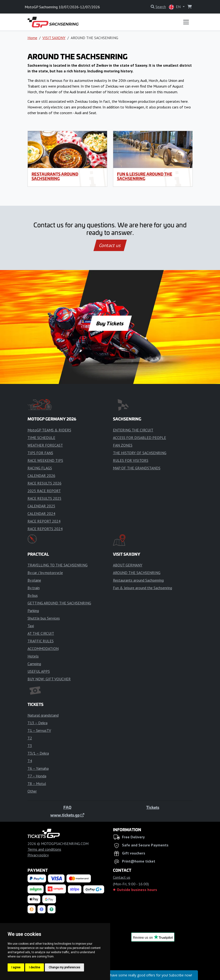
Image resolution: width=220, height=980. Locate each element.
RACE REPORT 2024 (44, 521)
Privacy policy (38, 855)
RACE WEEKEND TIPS (45, 460)
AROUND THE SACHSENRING (137, 573)
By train (34, 588)
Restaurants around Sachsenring (55, 176)
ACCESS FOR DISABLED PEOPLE (140, 438)
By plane (34, 580)
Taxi (31, 626)
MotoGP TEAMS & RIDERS (49, 430)
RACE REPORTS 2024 (45, 529)
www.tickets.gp (67, 815)
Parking (33, 611)
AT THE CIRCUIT (41, 633)
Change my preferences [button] (64, 967)
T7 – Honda (37, 776)
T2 (30, 738)
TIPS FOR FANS (40, 453)
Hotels (33, 656)
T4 (30, 761)
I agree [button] (16, 967)
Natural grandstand (43, 715)
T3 (30, 746)
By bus (33, 595)
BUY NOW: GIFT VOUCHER (49, 679)
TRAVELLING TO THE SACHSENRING (58, 565)
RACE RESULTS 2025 (44, 498)
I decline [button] (35, 967)
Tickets (153, 807)
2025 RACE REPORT (44, 491)
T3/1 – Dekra (38, 753)
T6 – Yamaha (38, 768)
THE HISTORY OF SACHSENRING (140, 453)
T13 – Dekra (37, 723)
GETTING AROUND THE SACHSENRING (59, 603)
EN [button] (175, 7)
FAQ (67, 807)
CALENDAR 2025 (41, 506)
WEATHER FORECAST (45, 445)
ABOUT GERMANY (128, 565)
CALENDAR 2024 (41, 513)
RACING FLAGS (40, 468)
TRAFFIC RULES (41, 641)
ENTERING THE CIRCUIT (133, 430)
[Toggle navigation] (186, 22)
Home (32, 38)
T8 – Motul (37, 784)
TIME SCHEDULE (41, 438)
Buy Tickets (110, 323)
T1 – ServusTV (39, 730)
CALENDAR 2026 (41, 476)
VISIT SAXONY (54, 38)
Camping (34, 664)
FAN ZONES (123, 445)
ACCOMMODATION (43, 649)
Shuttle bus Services (44, 618)
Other (32, 791)
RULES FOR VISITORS (131, 460)
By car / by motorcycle (45, 573)
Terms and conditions (44, 849)
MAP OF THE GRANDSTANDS (137, 468)
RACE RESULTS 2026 (44, 483)
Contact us (110, 245)
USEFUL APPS (39, 671)
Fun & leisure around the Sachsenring (145, 176)
